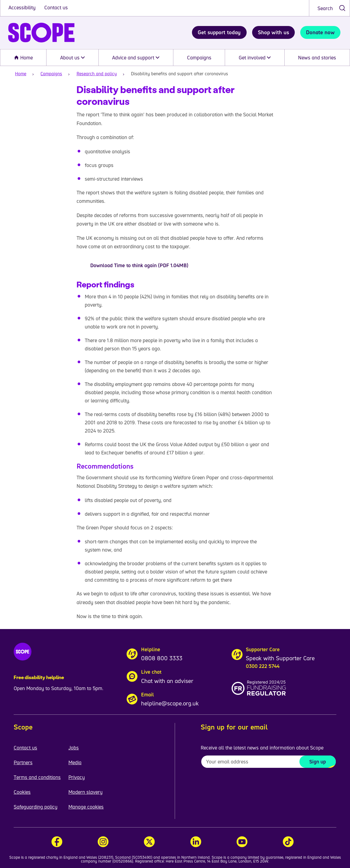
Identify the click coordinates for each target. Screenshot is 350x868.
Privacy (77, 777)
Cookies (22, 792)
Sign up (318, 762)
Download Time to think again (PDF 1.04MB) (139, 265)
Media (75, 762)
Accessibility (23, 7)
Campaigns (199, 57)
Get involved (255, 57)
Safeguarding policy (36, 807)
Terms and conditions (37, 777)
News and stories (317, 57)
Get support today (219, 32)
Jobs (74, 748)
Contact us (56, 7)
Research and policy (97, 74)
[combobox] (329, 8)
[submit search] (342, 8)
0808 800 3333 (162, 658)
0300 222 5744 (263, 666)
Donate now (320, 32)
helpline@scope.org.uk (170, 703)
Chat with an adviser (167, 681)
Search (325, 8)
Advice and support (136, 57)
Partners (23, 762)
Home (23, 57)
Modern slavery (85, 792)
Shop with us (273, 32)
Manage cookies (86, 807)
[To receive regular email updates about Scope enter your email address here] (269, 762)
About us (72, 57)
